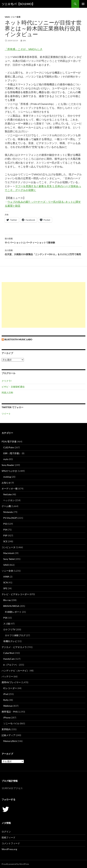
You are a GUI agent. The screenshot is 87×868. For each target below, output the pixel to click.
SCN (6, 582)
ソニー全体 (16, 17)
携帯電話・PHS (10, 712)
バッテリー (7, 676)
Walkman (8, 706)
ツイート (6, 414)
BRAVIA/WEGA (11, 606)
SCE (5, 541)
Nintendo (8, 512)
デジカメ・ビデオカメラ (14, 647)
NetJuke (7, 494)
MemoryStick (10, 741)
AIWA (6, 577)
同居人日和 (7, 393)
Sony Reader (8, 465)
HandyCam (9, 659)
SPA (24, 41)
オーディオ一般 (10, 488)
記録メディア (9, 735)
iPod (6, 694)
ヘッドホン (9, 500)
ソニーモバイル (11, 723)
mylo (6, 459)
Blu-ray (7, 600)
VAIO (7, 17)
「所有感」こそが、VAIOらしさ (24, 49)
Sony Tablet (9, 559)
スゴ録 (7, 624)
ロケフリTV (9, 629)
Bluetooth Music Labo (18, 339)
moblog (7, 477)
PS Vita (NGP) (10, 518)
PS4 (5, 530)
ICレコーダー (10, 688)
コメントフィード (11, 843)
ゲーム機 (6, 506)
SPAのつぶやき (9, 471)
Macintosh (9, 553)
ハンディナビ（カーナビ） (15, 671)
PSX (5, 618)
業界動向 (6, 729)
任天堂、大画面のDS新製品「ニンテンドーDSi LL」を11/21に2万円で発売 (43, 252)
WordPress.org (9, 849)
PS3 (5, 524)
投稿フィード (9, 837)
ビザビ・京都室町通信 (13, 387)
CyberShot (9, 653)
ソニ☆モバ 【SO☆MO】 (18, 4)
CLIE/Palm (9, 447)
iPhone (7, 718)
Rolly (6, 700)
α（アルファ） (11, 665)
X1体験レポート (13, 612)
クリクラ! (7, 381)
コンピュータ (9, 547)
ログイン (6, 832)
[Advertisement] (43, 305)
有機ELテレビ (10, 641)
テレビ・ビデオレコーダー (15, 594)
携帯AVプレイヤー (11, 682)
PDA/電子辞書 (9, 442)
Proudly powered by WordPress (15, 864)
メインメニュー (83, 4)
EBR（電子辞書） (12, 453)
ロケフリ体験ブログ (15, 635)
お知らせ (6, 483)
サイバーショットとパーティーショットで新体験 (43, 240)
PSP (5, 535)
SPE (5, 588)
